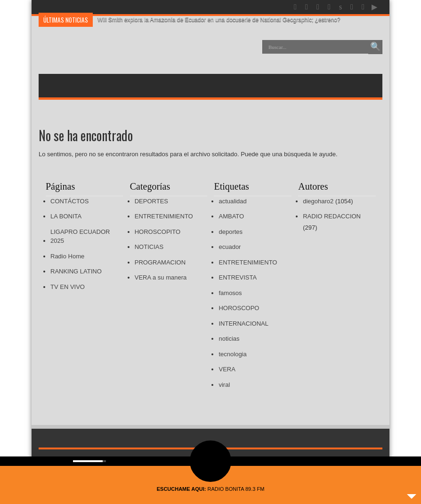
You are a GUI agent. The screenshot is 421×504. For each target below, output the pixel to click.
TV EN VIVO (68, 287)
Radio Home (67, 256)
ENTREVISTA (238, 277)
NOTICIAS (149, 247)
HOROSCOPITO (158, 232)
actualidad (232, 201)
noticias (229, 339)
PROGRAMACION (160, 262)
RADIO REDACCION (332, 216)
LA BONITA (66, 216)
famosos (230, 293)
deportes (231, 232)
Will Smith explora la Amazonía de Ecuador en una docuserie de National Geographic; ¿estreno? (219, 20)
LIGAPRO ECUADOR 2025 (80, 236)
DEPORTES (151, 201)
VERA (227, 369)
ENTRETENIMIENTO (164, 216)
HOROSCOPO (239, 308)
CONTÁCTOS (69, 201)
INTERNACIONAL (243, 324)
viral (224, 385)
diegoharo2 (318, 201)
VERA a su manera (161, 277)
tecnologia (232, 354)
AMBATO (231, 216)
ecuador (230, 247)
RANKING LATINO (76, 271)
